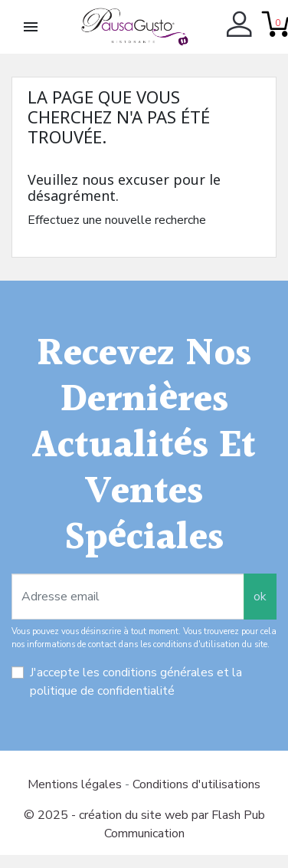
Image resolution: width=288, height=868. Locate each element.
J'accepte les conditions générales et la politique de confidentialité (136, 682)
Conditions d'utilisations (196, 784)
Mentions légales (76, 784)
